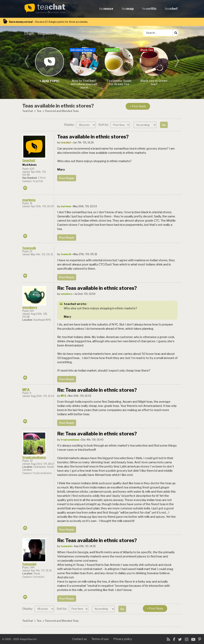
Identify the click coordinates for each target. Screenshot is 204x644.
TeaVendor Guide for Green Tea (119, 82)
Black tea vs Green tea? (154, 82)
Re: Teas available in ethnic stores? (97, 288)
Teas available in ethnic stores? (58, 106)
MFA (26, 390)
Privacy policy (123, 639)
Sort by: (114, 125)
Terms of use (100, 639)
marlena (29, 200)
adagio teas (58, 12)
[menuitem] (30, 33)
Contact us (79, 639)
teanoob (29, 248)
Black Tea (147, 50)
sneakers (30, 307)
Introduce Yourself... (83, 50)
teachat (29, 160)
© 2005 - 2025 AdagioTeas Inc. (20, 639)
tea (51, 7)
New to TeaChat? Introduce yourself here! (84, 84)
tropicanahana (34, 457)
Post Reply (67, 178)
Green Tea (112, 50)
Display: (80, 125)
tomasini (29, 564)
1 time (42, 178)
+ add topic (49, 62)
